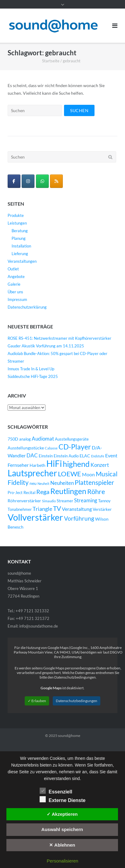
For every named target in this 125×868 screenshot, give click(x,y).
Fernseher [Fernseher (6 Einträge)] (18, 465)
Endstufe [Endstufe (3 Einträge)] (98, 456)
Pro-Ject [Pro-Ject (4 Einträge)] (15, 493)
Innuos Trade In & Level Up (31, 369)
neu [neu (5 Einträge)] (33, 483)
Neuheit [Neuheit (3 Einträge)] (43, 483)
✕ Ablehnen (62, 845)
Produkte (16, 215)
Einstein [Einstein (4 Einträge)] (46, 456)
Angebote (16, 277)
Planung (19, 238)
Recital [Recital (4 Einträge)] (29, 493)
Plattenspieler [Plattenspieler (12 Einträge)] (94, 482)
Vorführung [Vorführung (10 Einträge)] (79, 518)
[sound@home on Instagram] (28, 181)
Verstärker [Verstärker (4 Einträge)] (102, 509)
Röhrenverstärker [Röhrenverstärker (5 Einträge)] (24, 501)
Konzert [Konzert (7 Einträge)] (100, 465)
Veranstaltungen (22, 261)
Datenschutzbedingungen (77, 701)
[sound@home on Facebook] (14, 181)
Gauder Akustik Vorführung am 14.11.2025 (46, 346)
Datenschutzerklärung (27, 307)
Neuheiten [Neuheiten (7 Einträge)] (62, 483)
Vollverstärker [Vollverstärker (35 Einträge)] (35, 517)
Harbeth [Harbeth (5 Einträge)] (37, 465)
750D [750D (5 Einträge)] (13, 439)
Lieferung (20, 254)
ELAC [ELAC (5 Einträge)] (85, 456)
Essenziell (56, 791)
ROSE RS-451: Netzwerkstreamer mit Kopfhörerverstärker (59, 338)
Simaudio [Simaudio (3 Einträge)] (49, 501)
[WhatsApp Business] (42, 181)
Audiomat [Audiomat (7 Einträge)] (43, 439)
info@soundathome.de (39, 626)
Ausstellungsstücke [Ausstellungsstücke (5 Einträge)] (26, 448)
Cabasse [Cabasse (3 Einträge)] (51, 448)
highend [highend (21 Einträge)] (76, 464)
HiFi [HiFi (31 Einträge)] (54, 463)
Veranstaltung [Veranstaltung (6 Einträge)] (77, 509)
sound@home (69, 736)
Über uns (15, 292)
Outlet (13, 269)
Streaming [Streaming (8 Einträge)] (86, 500)
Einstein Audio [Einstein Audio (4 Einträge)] (66, 456)
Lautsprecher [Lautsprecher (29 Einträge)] (32, 473)
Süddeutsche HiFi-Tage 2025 (33, 376)
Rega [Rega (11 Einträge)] (43, 492)
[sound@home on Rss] (56, 181)
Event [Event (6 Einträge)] (111, 456)
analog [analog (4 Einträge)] (25, 439)
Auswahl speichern (62, 829)
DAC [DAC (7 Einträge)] (32, 456)
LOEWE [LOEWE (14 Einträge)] (70, 474)
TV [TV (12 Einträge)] (57, 508)
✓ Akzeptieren (62, 814)
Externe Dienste (63, 799)
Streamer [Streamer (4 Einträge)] (65, 501)
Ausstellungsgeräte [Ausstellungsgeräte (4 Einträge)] (72, 439)
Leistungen (17, 223)
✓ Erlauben (37, 701)
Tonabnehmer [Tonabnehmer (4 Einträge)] (20, 509)
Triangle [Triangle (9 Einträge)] (42, 509)
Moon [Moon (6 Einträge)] (88, 474)
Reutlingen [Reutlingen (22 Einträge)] (68, 491)
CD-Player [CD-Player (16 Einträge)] (75, 447)
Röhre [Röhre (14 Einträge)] (96, 491)
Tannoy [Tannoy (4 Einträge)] (104, 501)
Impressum (17, 299)
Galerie (14, 284)
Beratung (20, 231)
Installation (21, 246)
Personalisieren (62, 861)
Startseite (51, 61)
